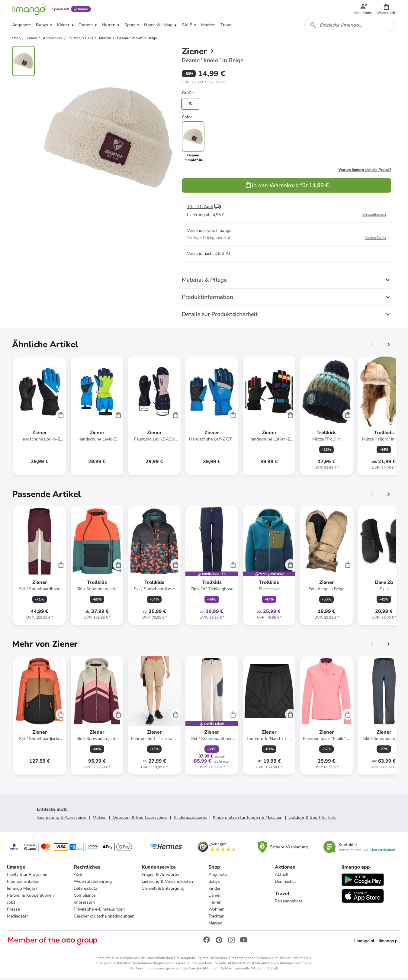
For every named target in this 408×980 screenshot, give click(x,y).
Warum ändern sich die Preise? (365, 171)
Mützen (100, 819)
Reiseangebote (289, 903)
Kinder (214, 890)
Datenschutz (85, 890)
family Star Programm (28, 877)
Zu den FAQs (375, 240)
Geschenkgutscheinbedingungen (104, 918)
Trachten (216, 918)
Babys (214, 884)
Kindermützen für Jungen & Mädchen (248, 819)
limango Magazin (23, 890)
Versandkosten (374, 216)
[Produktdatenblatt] (40, 418)
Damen (215, 897)
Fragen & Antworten (161, 877)
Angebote (218, 877)
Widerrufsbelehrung (93, 884)
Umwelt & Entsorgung (163, 890)
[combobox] (350, 27)
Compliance (85, 897)
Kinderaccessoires (190, 819)
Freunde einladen (23, 884)
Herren (215, 904)
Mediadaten (18, 918)
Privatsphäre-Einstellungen (99, 911)
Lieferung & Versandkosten (167, 884)
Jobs (11, 904)
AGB (78, 877)
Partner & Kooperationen (31, 897)
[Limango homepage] (29, 10)
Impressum (84, 904)
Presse (14, 911)
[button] (386, 10)
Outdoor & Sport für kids (312, 819)
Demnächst (285, 884)
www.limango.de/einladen (291, 965)
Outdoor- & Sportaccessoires (140, 819)
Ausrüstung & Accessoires (62, 819)
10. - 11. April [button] (200, 208)
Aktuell (282, 877)
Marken (215, 925)
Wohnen (216, 911)
